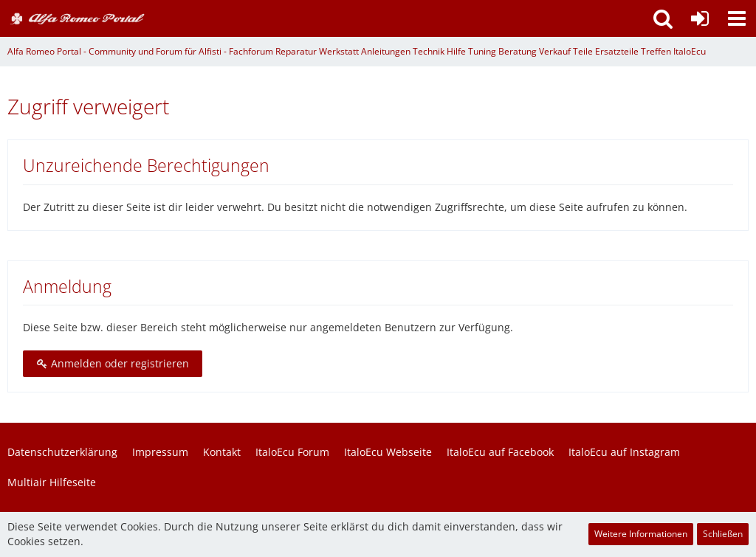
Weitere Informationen (641, 534)
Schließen (723, 534)
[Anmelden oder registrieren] (700, 18)
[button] (737, 18)
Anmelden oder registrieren (113, 363)
